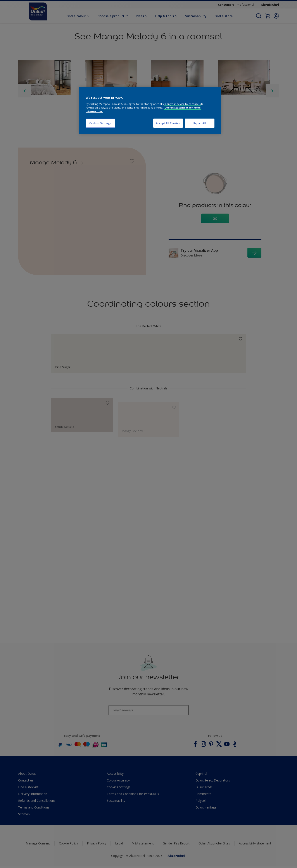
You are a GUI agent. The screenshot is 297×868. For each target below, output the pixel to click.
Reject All (200, 123)
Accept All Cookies (168, 123)
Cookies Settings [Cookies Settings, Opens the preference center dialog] (100, 123)
